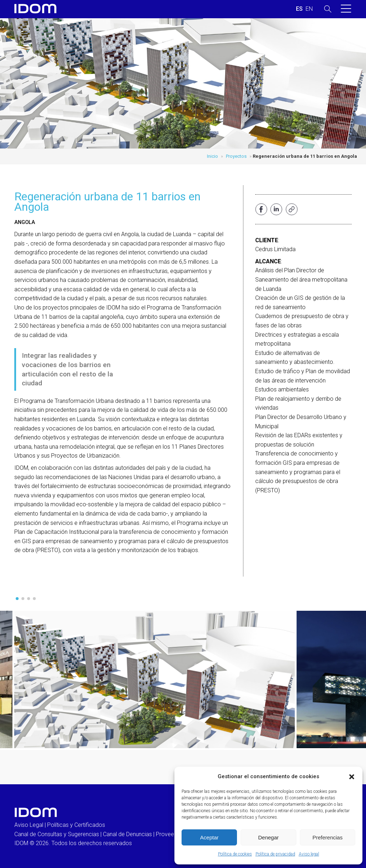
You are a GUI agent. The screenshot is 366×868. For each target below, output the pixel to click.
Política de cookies (235, 854)
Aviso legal (309, 854)
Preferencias (327, 837)
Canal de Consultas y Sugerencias (57, 834)
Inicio (212, 156)
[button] (352, 777)
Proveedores (172, 834)
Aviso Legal (29, 825)
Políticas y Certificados (76, 825)
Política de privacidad (275, 854)
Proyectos (236, 156)
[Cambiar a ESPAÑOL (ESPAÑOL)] (299, 9)
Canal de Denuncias (127, 834)
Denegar (268, 837)
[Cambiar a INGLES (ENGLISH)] (309, 9)
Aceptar (209, 837)
